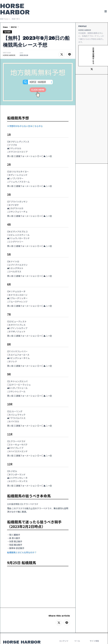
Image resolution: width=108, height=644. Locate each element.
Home (5, 27)
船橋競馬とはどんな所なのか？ (22, 552)
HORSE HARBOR (15, 9)
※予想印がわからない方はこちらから (25, 126)
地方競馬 (7, 32)
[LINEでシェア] (70, 54)
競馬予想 (14, 27)
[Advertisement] (92, 119)
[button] (106, 11)
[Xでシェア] (62, 54)
